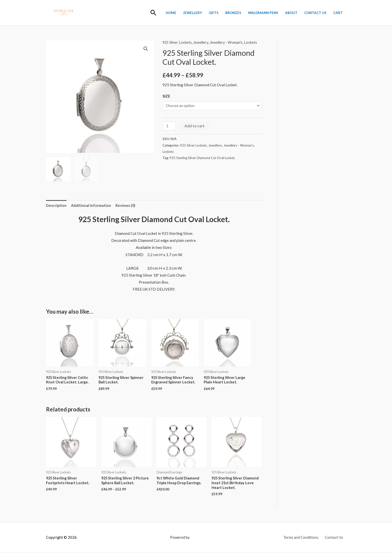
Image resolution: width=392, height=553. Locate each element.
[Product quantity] (169, 126)
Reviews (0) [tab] (126, 205)
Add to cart (195, 126)
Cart (338, 13)
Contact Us (315, 13)
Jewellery (192, 13)
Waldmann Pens (263, 13)
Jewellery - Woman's (229, 42)
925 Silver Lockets (178, 42)
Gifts (214, 13)
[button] (153, 13)
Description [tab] (56, 205)
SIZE (166, 96)
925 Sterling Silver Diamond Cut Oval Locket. (203, 158)
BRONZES (233, 13)
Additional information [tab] (91, 205)
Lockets (253, 42)
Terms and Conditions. (302, 538)
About (291, 13)
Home (171, 13)
